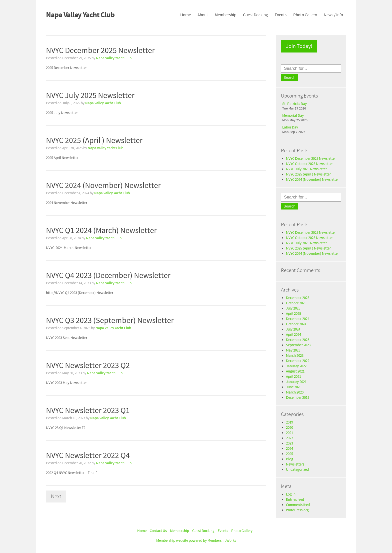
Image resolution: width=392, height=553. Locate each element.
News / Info (333, 15)
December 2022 (298, 361)
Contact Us (158, 531)
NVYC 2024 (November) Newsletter (312, 180)
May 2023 (293, 350)
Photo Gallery (305, 15)
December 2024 (298, 319)
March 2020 (295, 392)
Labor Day (290, 127)
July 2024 (293, 329)
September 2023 (298, 345)
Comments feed (298, 505)
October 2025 (296, 303)
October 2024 (296, 324)
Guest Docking (255, 15)
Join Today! (299, 46)
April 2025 (293, 314)
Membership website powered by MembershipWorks (196, 541)
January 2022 (296, 366)
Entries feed (295, 500)
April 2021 (293, 377)
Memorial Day (293, 116)
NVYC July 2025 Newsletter (306, 169)
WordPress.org (297, 510)
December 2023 (298, 340)
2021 (289, 433)
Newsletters (295, 464)
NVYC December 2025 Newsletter (311, 159)
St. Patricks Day (294, 104)
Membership (225, 15)
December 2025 (298, 298)
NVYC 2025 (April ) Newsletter (308, 174)
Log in (291, 494)
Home (185, 15)
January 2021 (296, 382)
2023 (289, 443)
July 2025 (293, 308)
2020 (289, 428)
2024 (289, 449)
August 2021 (295, 371)
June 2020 (294, 387)
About (203, 15)
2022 (289, 438)
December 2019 (298, 398)
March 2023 (295, 356)
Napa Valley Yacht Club (114, 58)
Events (281, 15)
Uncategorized (297, 470)
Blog (290, 459)
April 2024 (293, 335)
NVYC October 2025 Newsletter (309, 164)
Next (56, 496)
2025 (289, 454)
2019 (289, 422)
